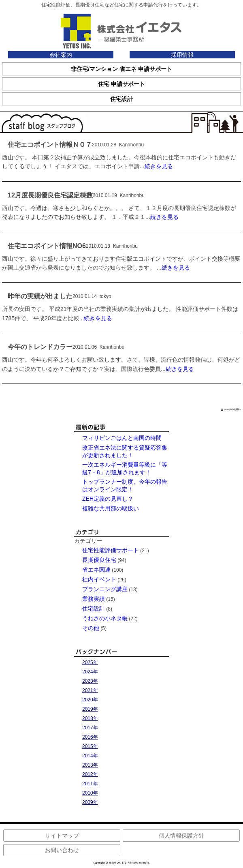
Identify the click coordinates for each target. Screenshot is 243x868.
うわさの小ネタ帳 (105, 618)
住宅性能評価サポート (111, 550)
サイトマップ (62, 836)
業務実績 (94, 599)
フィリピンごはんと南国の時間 (122, 438)
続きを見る (159, 166)
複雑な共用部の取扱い (111, 508)
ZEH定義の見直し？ (108, 499)
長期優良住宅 (99, 560)
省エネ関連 (96, 570)
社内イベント (99, 579)
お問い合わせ (62, 850)
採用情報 (182, 55)
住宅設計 (94, 609)
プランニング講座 (105, 589)
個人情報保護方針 (181, 836)
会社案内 (61, 55)
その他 (91, 628)
